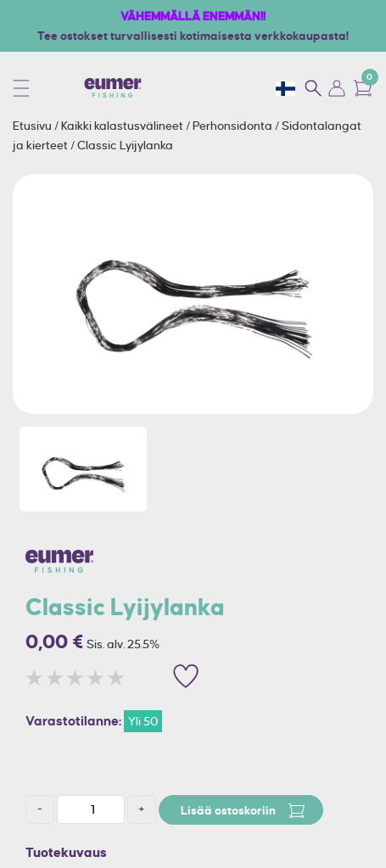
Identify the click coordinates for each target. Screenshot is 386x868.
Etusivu (34, 126)
